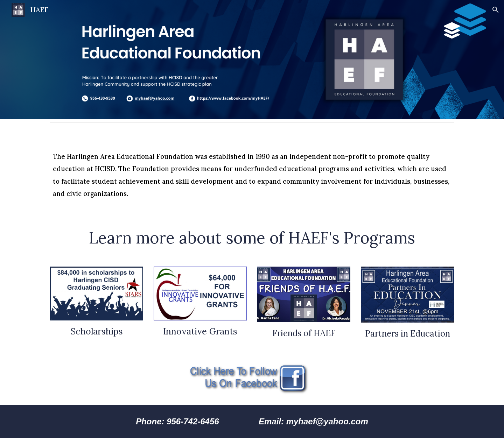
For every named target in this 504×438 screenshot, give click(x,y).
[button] (496, 10)
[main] (252, 171)
